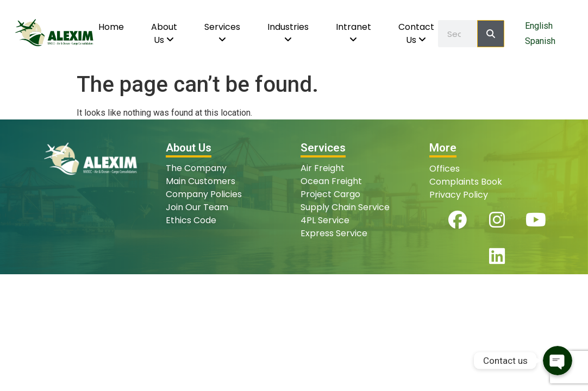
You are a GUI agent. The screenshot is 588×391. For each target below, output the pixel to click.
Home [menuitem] (111, 27)
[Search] (491, 34)
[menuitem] (164, 34)
